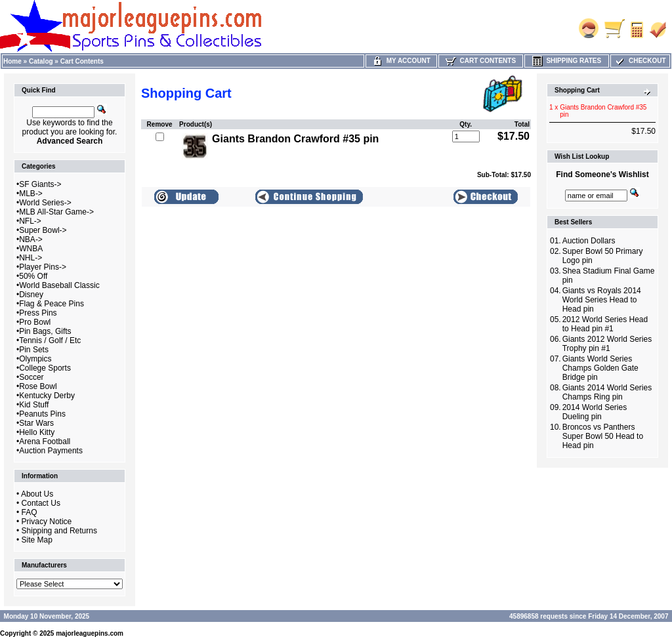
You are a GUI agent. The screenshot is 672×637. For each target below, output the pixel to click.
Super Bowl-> (43, 230)
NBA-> (31, 239)
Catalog (41, 61)
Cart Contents (82, 61)
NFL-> (30, 221)
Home (12, 61)
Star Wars (36, 423)
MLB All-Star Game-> (56, 212)
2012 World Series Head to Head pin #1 (605, 324)
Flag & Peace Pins (52, 304)
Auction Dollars (589, 241)
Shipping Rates (567, 61)
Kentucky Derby (47, 396)
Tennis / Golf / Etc (50, 340)
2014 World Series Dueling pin (595, 412)
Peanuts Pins (42, 414)
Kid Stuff (34, 405)
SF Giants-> (40, 184)
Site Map (37, 540)
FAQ (30, 512)
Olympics (35, 359)
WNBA (31, 249)
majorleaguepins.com (90, 633)
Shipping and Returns (59, 531)
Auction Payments (51, 451)
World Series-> (45, 203)
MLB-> (31, 194)
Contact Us (41, 503)
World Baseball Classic (59, 285)
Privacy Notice (47, 522)
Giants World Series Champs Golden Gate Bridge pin (600, 368)
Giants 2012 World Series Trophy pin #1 (607, 344)
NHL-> (31, 258)
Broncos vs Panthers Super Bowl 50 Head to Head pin (603, 436)
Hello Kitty (37, 432)
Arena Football (45, 442)
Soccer (31, 377)
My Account (401, 61)
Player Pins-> (43, 267)
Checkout (640, 61)
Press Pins (38, 313)
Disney (31, 295)
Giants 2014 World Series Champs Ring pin (607, 392)
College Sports (45, 368)
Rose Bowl (38, 386)
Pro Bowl (35, 322)
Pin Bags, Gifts (45, 331)
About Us (37, 494)
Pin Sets (34, 350)
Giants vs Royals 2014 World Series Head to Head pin (602, 300)
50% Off (33, 276)
